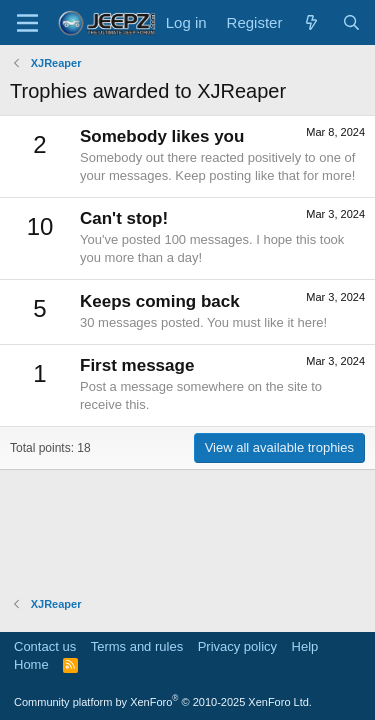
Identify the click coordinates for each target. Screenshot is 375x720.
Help (305, 646)
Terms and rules (137, 646)
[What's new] (311, 22)
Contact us (45, 646)
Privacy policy (237, 646)
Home (31, 664)
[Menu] (27, 23)
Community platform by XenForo (163, 702)
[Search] (351, 22)
